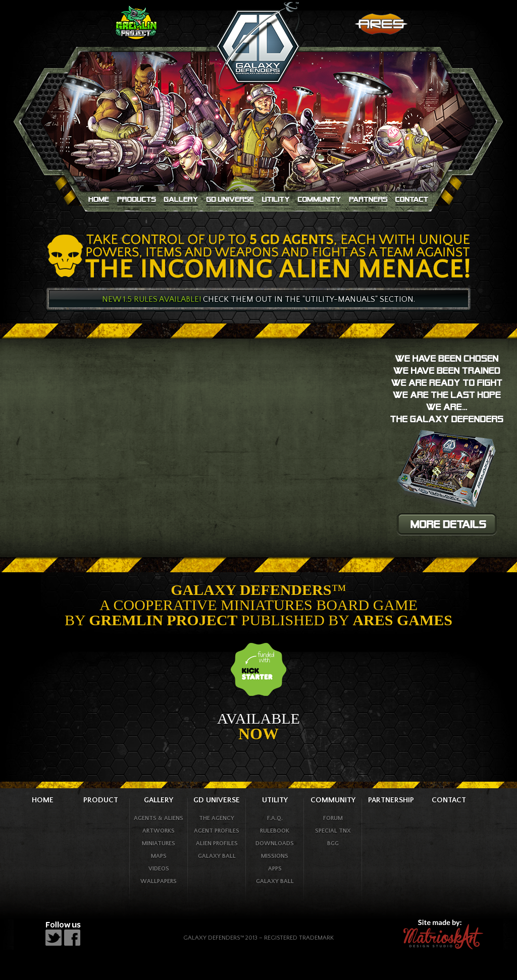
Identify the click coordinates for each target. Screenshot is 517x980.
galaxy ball (217, 856)
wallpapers (159, 881)
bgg (333, 843)
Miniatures (159, 843)
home (43, 800)
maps (159, 856)
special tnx (333, 831)
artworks (159, 831)
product (101, 800)
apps (275, 869)
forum (333, 818)
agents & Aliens (159, 818)
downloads (275, 843)
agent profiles (217, 831)
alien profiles (217, 843)
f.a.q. (275, 818)
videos (159, 869)
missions (275, 856)
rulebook (275, 831)
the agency (217, 818)
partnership (391, 800)
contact (449, 800)
